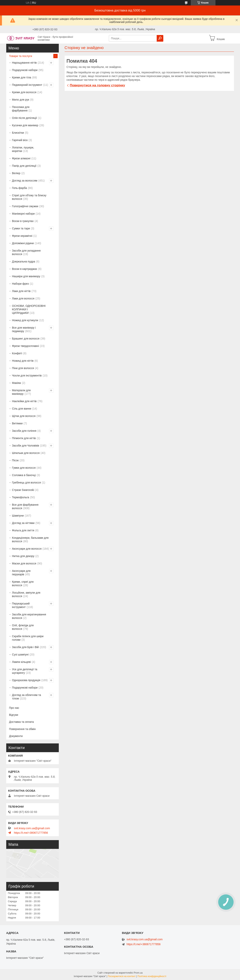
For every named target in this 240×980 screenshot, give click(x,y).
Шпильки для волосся (26, 453)
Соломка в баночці (24, 475)
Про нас (14, 708)
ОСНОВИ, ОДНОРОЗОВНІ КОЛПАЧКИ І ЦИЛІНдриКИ (29, 309)
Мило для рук (21, 100)
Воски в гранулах (23, 221)
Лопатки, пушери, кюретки (23, 149)
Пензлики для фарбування (21, 109)
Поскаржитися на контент (122, 976)
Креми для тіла (22, 77)
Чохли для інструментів (27, 376)
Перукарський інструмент (21, 605)
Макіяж (17, 383)
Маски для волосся (24, 563)
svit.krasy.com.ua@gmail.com (32, 828)
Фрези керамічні (22, 236)
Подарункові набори (25, 70)
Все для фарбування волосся (25, 506)
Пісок (15, 460)
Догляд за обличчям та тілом (27, 697)
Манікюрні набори (23, 214)
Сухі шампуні (20, 655)
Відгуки (14, 715)
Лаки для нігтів (21, 291)
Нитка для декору (23, 556)
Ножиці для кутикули (25, 320)
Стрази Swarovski (23, 490)
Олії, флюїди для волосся (23, 627)
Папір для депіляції (24, 166)
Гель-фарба (20, 188)
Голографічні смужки (25, 206)
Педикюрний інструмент (27, 85)
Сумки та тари (21, 228)
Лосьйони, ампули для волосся (26, 594)
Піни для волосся (23, 368)
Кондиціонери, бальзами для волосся (30, 540)
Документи (16, 736)
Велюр (16, 173)
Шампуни (18, 516)
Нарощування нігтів (24, 63)
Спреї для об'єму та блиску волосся (29, 197)
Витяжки (17, 423)
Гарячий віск (20, 140)
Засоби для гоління (24, 431)
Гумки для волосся (24, 468)
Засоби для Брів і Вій (25, 647)
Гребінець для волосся (26, 483)
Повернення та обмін (22, 729)
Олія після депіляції (25, 118)
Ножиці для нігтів (23, 361)
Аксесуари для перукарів (21, 573)
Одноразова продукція (26, 680)
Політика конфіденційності (152, 976)
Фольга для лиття (23, 530)
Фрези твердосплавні (25, 346)
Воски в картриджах (25, 269)
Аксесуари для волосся (27, 549)
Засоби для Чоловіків (26, 446)
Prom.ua (138, 973)
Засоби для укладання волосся (26, 252)
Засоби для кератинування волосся (29, 616)
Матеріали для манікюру (21, 392)
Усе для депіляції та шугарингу (25, 671)
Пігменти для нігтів (24, 438)
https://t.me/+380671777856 (31, 833)
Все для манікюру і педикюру (24, 329)
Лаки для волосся (23, 298)
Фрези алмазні (21, 158)
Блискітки (18, 133)
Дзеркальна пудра (24, 261)
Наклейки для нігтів (24, 401)
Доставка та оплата (22, 722)
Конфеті (17, 353)
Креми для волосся (24, 92)
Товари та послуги (21, 56)
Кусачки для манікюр (25, 125)
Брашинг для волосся (26, 339)
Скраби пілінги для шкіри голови (28, 638)
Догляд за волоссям (25, 181)
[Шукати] (160, 38)
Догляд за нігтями (23, 523)
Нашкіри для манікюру (26, 276)
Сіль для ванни (22, 409)
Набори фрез (20, 284)
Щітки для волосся (24, 416)
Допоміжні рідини (23, 243)
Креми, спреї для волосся (23, 583)
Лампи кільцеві (22, 662)
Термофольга (21, 497)
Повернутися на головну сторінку (98, 85)
